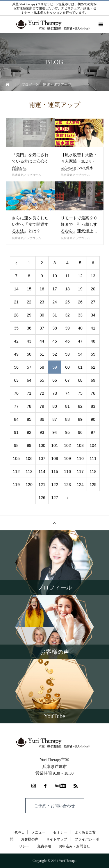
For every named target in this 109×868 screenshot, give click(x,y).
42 (16, 341)
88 (67, 419)
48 (93, 341)
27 (93, 302)
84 (16, 419)
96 (80, 432)
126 (42, 498)
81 (67, 406)
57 (29, 367)
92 (29, 432)
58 (42, 367)
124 (80, 485)
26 (80, 302)
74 (67, 393)
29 (29, 315)
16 (42, 289)
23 (42, 302)
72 (42, 393)
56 (16, 367)
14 (16, 289)
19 (80, 289)
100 (42, 445)
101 (54, 445)
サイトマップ (57, 839)
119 (16, 485)
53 (67, 354)
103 (80, 445)
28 (16, 315)
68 (80, 380)
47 (80, 341)
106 (29, 458)
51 (42, 354)
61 (80, 367)
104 (93, 445)
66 (55, 380)
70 (16, 393)
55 (93, 354)
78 (29, 406)
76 (93, 393)
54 (80, 354)
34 (93, 315)
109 (67, 458)
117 (80, 472)
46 (67, 341)
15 (29, 289)
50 (29, 354)
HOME (19, 832)
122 (54, 485)
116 (67, 472)
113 (29, 472)
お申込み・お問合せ (74, 846)
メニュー (38, 832)
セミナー (60, 832)
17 (55, 289)
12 (80, 276)
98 (16, 445)
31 (55, 315)
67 (67, 380)
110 (80, 458)
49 (16, 354)
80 (55, 406)
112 (16, 472)
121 (42, 485)
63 (16, 380)
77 (16, 406)
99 (29, 445)
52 (55, 354)
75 (80, 393)
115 (54, 472)
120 (29, 485)
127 (54, 498)
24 (55, 302)
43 (29, 341)
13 (93, 276)
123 (67, 485)
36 (29, 328)
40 (80, 328)
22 (29, 302)
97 (93, 432)
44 (42, 341)
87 (55, 419)
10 (55, 276)
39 (67, 328)
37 (42, 328)
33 (80, 315)
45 (55, 341)
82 (80, 406)
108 (54, 458)
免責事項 (44, 846)
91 (16, 432)
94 (55, 432)
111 (93, 458)
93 (42, 432)
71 (29, 393)
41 (93, 328)
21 (16, 302)
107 (42, 458)
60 (67, 367)
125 (93, 485)
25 (67, 302)
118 (93, 472)
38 (55, 328)
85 (29, 419)
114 (42, 472)
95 (67, 432)
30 (42, 315)
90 (93, 419)
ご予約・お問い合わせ (55, 806)
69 (93, 380)
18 (67, 289)
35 (16, 328)
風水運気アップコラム (26, 175)
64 (29, 380)
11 (67, 276)
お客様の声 (30, 839)
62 (93, 367)
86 (42, 419)
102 (67, 445)
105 (16, 458)
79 (42, 406)
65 (42, 380)
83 (93, 406)
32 (67, 315)
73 (55, 393)
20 (93, 289)
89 (80, 419)
